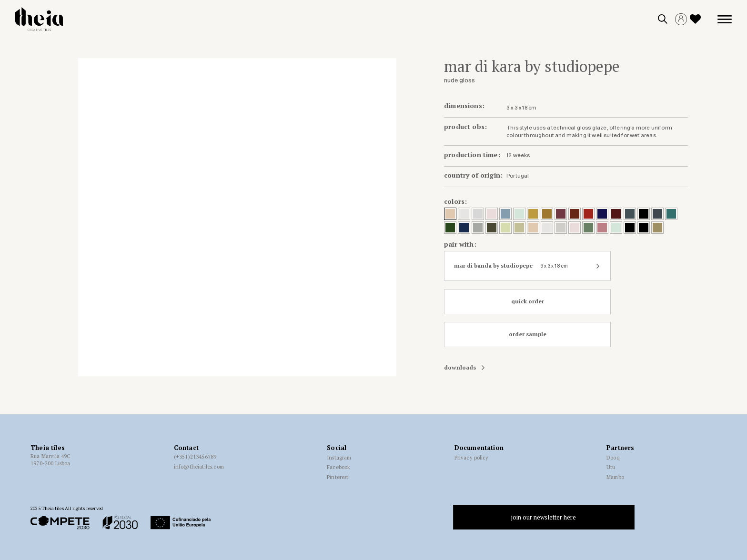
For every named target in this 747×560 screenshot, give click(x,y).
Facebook (338, 467)
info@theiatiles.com (199, 467)
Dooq (613, 458)
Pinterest (338, 477)
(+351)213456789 (195, 457)
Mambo (615, 477)
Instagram (339, 458)
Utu (611, 467)
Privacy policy (472, 458)
